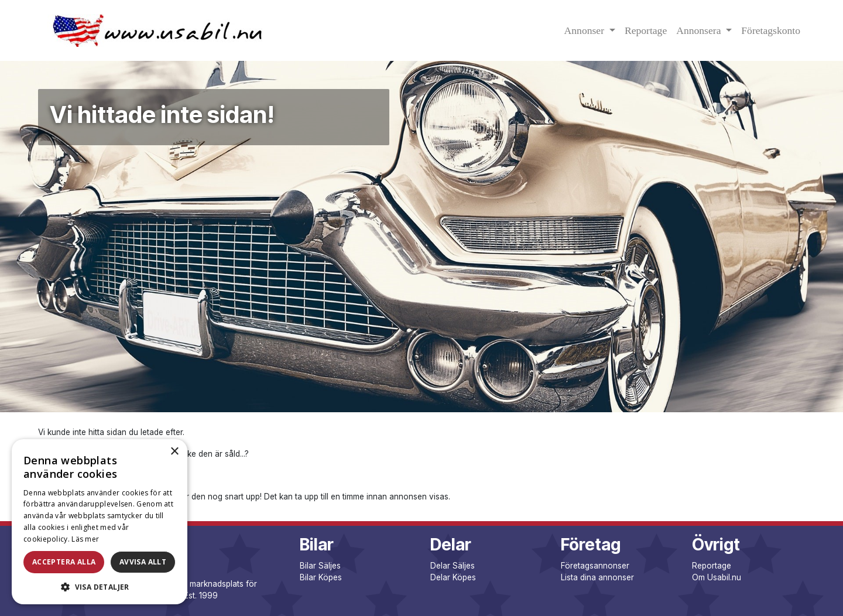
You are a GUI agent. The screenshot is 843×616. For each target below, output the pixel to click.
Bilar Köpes (321, 577)
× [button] (174, 452)
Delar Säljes (453, 566)
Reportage (646, 30)
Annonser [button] (586, 30)
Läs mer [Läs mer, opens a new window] (85, 539)
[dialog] (100, 522)
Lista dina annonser (597, 577)
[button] (100, 587)
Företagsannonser (595, 566)
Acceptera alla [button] (64, 562)
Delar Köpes (453, 577)
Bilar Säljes (320, 566)
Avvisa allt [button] (143, 562)
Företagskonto (771, 30)
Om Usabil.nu (717, 577)
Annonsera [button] (700, 30)
